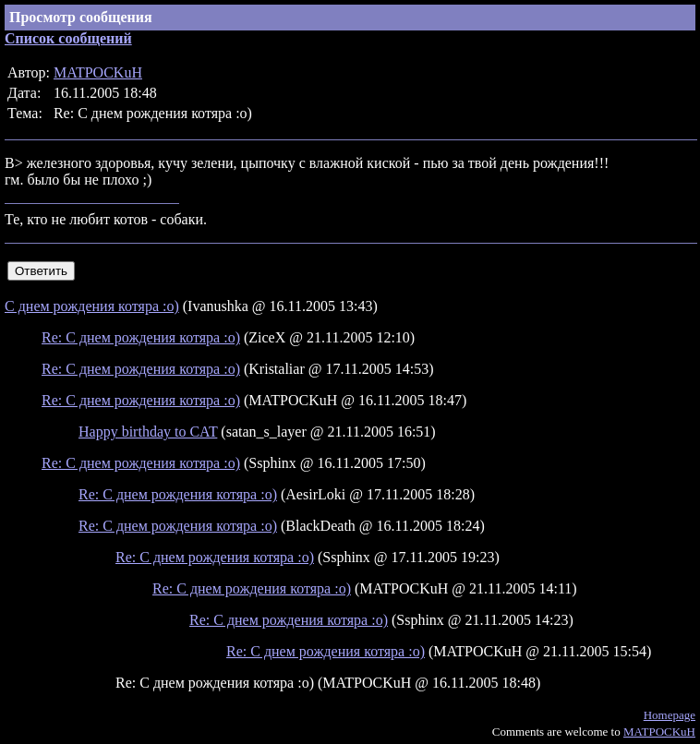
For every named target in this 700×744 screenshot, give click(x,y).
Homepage (670, 715)
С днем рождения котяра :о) (92, 306)
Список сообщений (68, 38)
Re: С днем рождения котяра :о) (141, 337)
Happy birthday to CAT (148, 432)
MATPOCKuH (98, 72)
